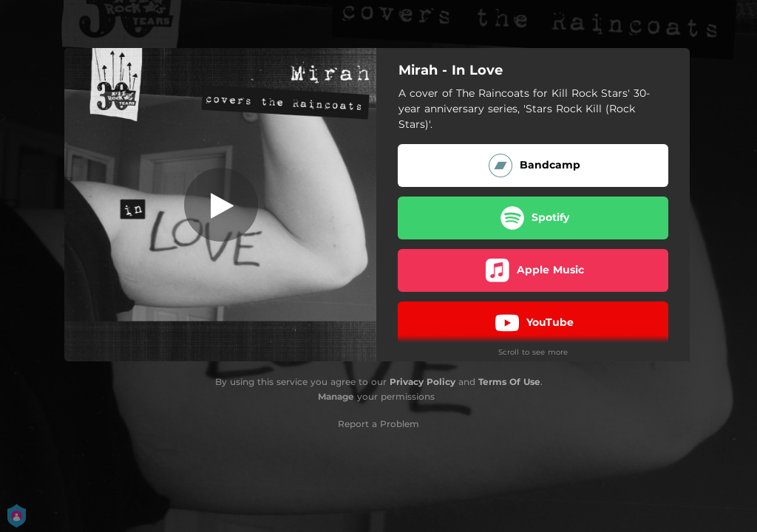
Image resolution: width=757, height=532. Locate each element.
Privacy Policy (422, 382)
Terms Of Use (509, 382)
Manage (336, 396)
